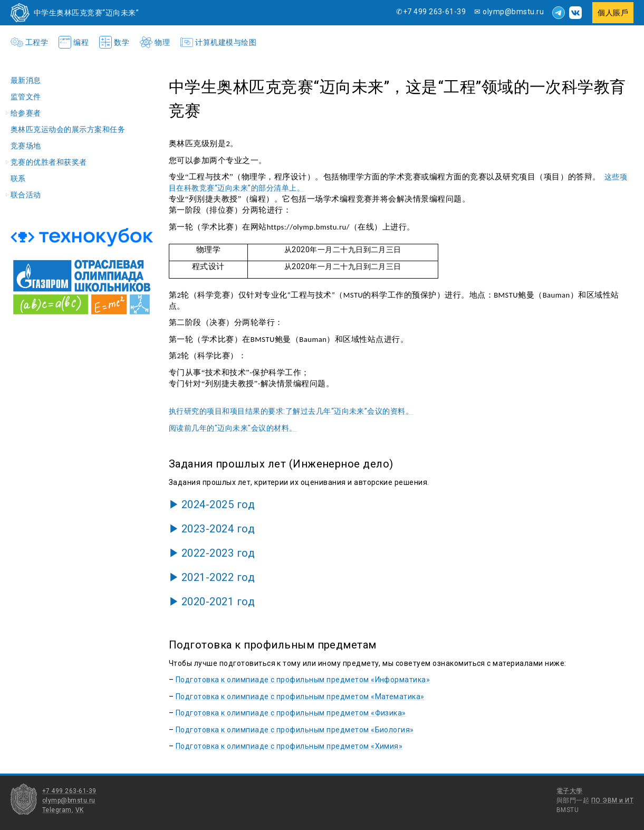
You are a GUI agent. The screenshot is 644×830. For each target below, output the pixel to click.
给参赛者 (26, 113)
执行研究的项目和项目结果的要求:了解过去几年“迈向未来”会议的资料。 (291, 411)
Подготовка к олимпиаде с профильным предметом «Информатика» (303, 680)
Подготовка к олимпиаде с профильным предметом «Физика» (291, 713)
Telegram (57, 810)
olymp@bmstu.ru (69, 800)
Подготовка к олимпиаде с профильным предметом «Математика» (300, 697)
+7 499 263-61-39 (69, 791)
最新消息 (26, 80)
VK (80, 810)
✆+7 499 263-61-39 (431, 12)
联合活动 (26, 195)
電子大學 (570, 791)
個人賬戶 (613, 13)
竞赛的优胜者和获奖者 (49, 162)
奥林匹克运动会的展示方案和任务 (68, 129)
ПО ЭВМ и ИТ (612, 800)
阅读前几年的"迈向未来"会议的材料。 (233, 428)
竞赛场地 (26, 146)
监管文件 (26, 97)
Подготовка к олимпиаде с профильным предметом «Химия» (289, 746)
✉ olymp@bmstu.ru (509, 12)
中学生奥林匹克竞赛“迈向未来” (86, 13)
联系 (18, 178)
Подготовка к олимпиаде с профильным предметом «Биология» (295, 730)
